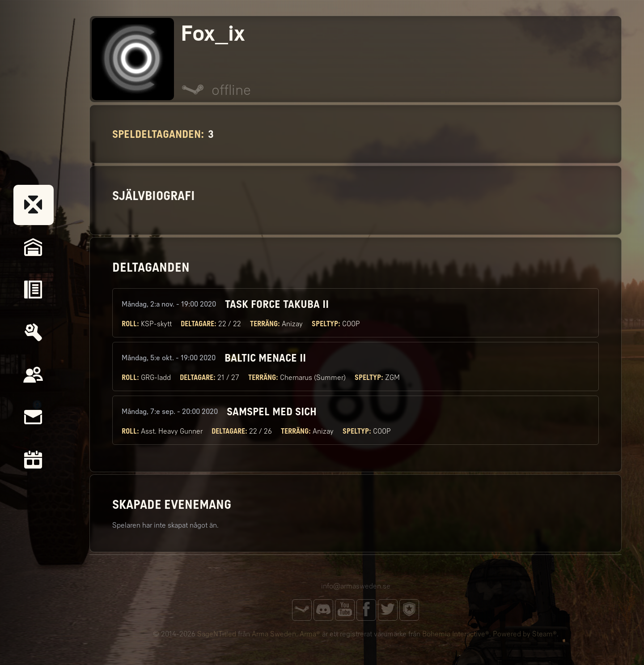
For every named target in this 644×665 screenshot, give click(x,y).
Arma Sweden (274, 634)
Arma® (310, 634)
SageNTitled (217, 634)
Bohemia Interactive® (456, 634)
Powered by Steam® (525, 634)
